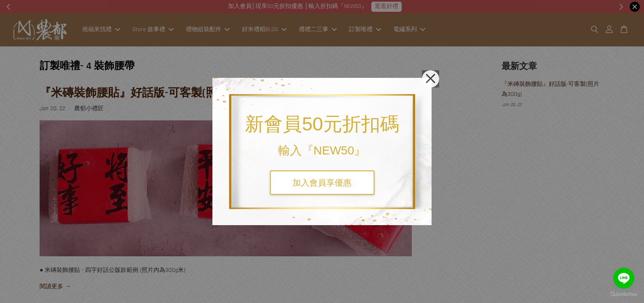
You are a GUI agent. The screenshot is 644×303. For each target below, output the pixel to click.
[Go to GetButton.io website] (624, 294)
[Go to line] (624, 278)
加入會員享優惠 (322, 183)
